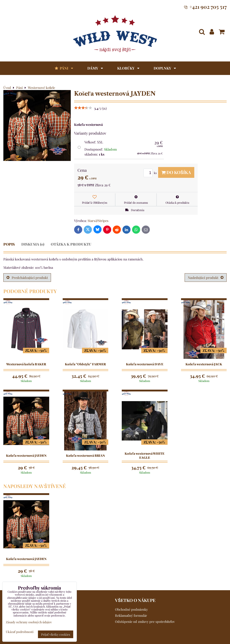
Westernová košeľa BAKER (26, 364)
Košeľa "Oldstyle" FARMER (85, 364)
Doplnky (165, 68)
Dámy (95, 68)
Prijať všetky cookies (56, 634)
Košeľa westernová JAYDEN (26, 456)
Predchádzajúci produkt (27, 278)
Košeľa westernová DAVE (145, 364)
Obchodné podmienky (131, 609)
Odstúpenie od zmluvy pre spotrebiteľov (145, 621)
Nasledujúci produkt (206, 278)
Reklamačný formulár (131, 615)
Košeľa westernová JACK (204, 364)
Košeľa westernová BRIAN (85, 456)
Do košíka (176, 172)
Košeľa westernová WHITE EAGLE (145, 455)
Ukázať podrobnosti (20, 632)
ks (151, 173)
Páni (64, 68)
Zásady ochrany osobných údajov (29, 622)
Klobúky (128, 68)
